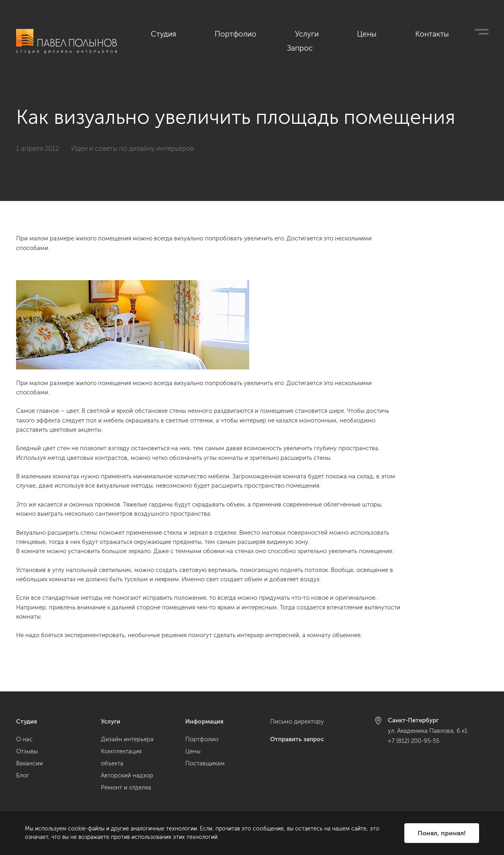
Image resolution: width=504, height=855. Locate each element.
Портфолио (302, 33)
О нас (24, 739)
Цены (388, 33)
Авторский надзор (127, 775)
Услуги (350, 33)
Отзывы (27, 751)
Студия (254, 33)
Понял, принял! (442, 833)
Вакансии (30, 763)
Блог (23, 775)
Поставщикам (205, 763)
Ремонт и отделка (126, 787)
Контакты (431, 33)
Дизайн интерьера (127, 739)
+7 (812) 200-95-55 (414, 741)
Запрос (477, 33)
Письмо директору (297, 722)
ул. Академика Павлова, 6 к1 (428, 731)
